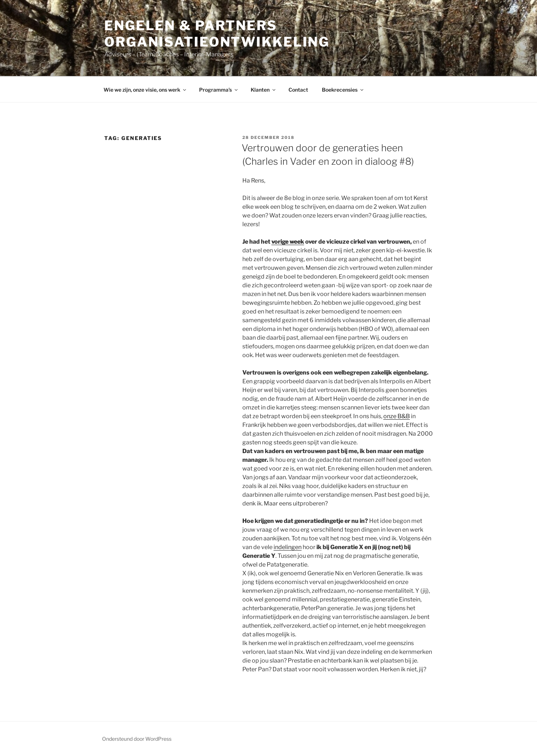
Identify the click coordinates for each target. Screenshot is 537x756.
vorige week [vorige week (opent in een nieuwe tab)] (288, 242)
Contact (298, 90)
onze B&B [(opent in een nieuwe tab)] (397, 416)
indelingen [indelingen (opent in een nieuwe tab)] (288, 547)
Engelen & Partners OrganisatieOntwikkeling (217, 34)
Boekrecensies (343, 90)
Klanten (264, 90)
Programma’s (219, 90)
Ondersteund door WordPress (137, 739)
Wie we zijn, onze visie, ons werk (145, 90)
